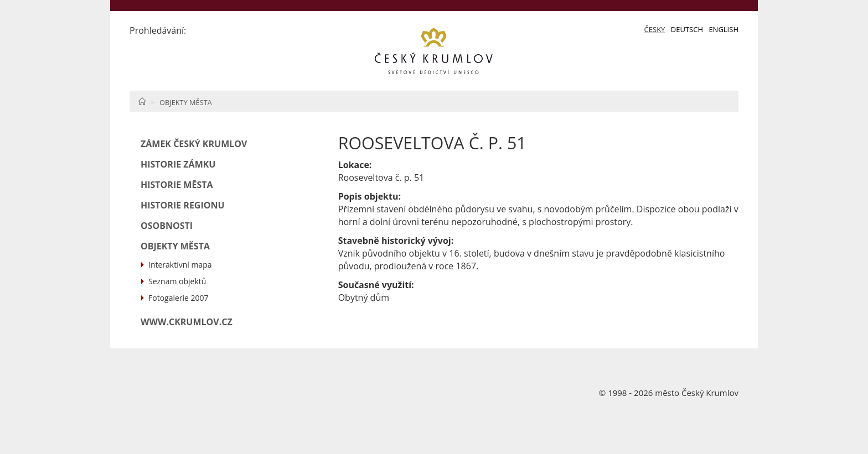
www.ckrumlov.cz (187, 322)
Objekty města (186, 102)
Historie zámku (178, 164)
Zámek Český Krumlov (194, 144)
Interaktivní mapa (180, 265)
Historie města (177, 185)
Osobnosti (167, 226)
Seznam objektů (177, 281)
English (724, 29)
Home (142, 101)
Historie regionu (183, 205)
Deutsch (687, 29)
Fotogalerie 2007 (179, 298)
